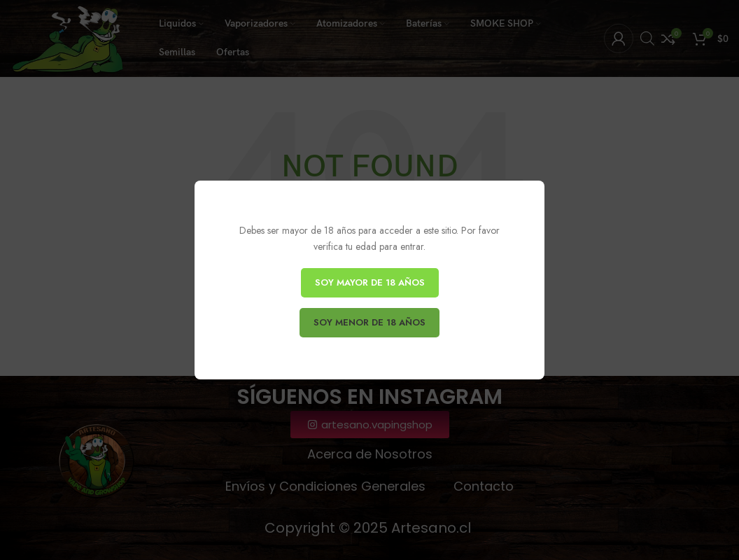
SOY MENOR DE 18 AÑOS (369, 322)
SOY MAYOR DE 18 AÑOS (370, 282)
